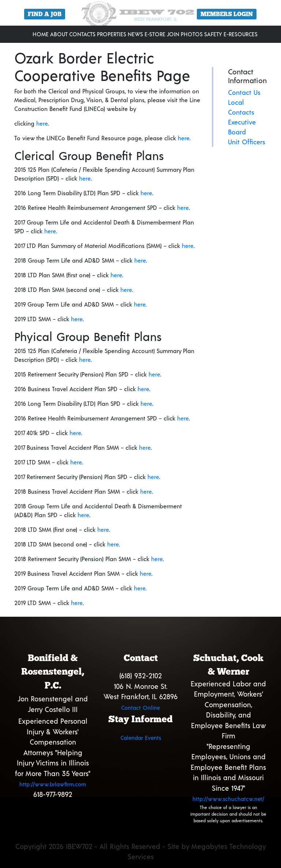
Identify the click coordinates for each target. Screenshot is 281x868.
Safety (213, 34)
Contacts (82, 34)
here (42, 123)
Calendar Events (141, 738)
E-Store (155, 34)
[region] (140, 16)
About (59, 34)
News (135, 34)
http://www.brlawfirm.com (53, 784)
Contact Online (140, 708)
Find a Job (45, 14)
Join (173, 34)
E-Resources (241, 34)
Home (41, 34)
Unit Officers (247, 142)
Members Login (227, 14)
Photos (192, 34)
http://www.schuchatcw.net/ (228, 799)
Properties (112, 34)
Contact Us (244, 92)
